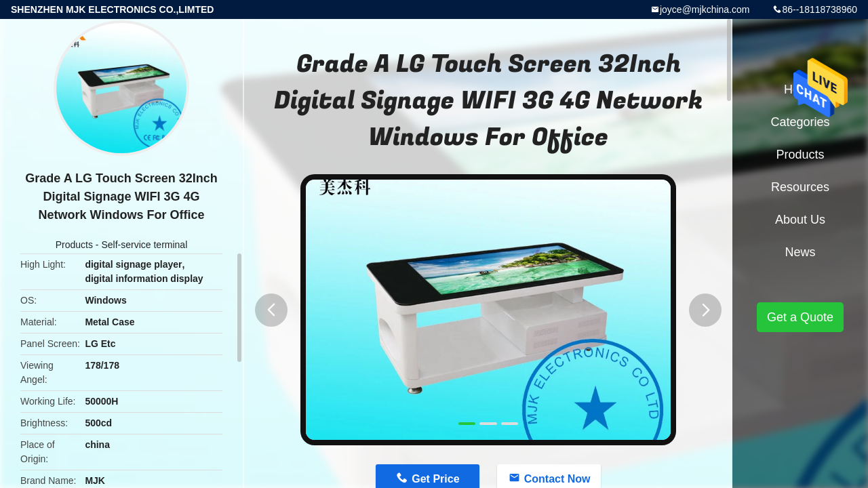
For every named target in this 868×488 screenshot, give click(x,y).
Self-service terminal (144, 245)
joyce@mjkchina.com (705, 9)
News (800, 252)
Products (74, 245)
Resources (800, 187)
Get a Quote (800, 317)
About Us (800, 220)
